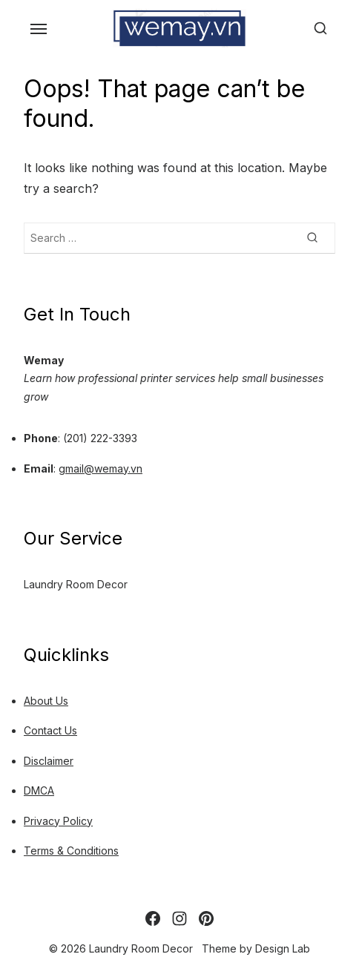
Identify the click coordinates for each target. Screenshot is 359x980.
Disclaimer (49, 761)
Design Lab (283, 948)
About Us (46, 701)
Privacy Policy (58, 821)
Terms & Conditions (71, 851)
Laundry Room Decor (76, 584)
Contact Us (50, 730)
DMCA (39, 790)
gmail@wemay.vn (101, 468)
